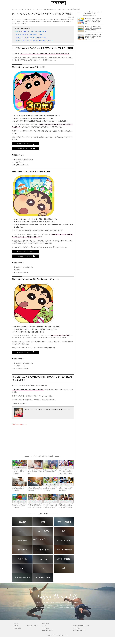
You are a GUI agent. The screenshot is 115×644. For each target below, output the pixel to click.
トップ (44, 626)
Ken (13, 17)
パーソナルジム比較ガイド (79, 630)
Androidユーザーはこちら (25, 148)
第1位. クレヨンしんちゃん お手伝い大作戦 (29, 34)
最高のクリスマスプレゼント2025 (81, 626)
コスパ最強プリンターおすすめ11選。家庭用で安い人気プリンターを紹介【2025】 (93, 36)
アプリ (21, 9)
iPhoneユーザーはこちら (25, 144)
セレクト (15, 9)
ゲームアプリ (29, 9)
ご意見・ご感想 (17, 628)
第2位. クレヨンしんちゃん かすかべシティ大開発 (31, 38)
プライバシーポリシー (33, 626)
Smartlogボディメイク (48, 630)
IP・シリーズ (38, 9)
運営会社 (16, 626)
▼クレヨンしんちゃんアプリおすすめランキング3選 (30, 31)
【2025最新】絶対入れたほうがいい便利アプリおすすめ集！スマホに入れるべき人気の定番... (93, 20)
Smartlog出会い (46, 628)
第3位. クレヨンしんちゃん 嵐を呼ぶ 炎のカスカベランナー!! (34, 41)
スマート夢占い (76, 628)
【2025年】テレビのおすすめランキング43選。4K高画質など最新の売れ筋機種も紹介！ (93, 28)
